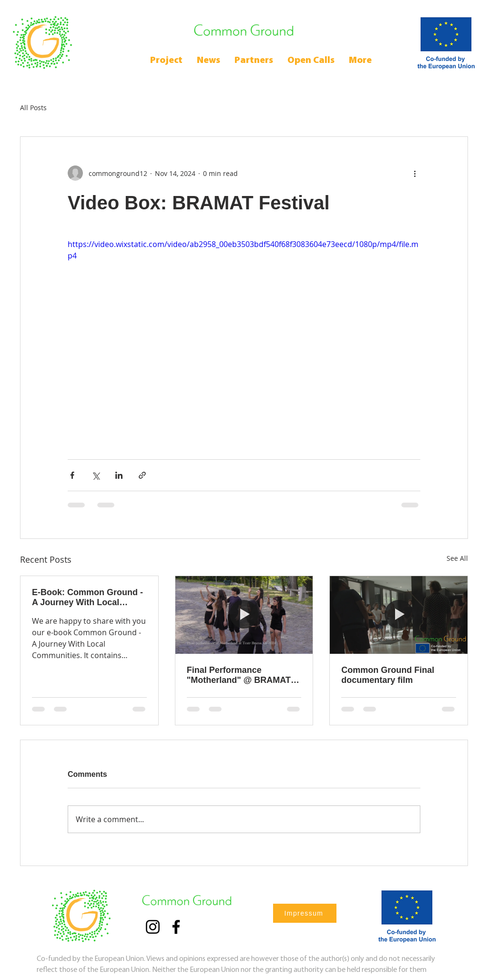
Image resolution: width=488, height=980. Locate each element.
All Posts (33, 108)
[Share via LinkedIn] (119, 475)
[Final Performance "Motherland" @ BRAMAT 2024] (244, 615)
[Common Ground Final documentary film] (399, 615)
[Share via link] (142, 475)
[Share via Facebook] (72, 475)
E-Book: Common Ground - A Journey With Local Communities (87, 598)
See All (457, 558)
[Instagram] (153, 927)
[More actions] (415, 173)
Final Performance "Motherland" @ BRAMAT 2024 (239, 675)
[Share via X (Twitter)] (96, 475)
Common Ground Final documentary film (388, 675)
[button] (311, 61)
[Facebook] (176, 927)
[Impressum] (305, 913)
